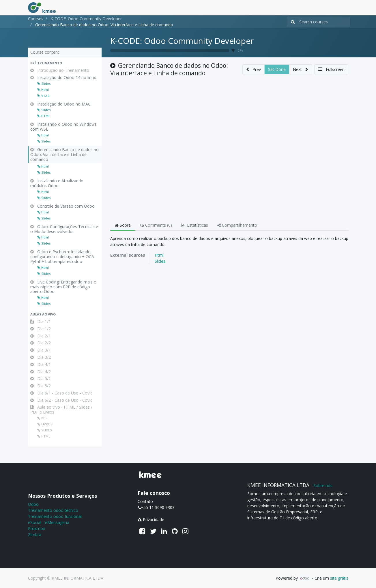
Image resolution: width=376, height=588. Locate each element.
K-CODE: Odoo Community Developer (182, 41)
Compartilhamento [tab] (237, 225)
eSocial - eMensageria (49, 522)
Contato (145, 501)
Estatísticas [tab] (195, 225)
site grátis (339, 578)
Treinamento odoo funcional (55, 516)
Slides (160, 261)
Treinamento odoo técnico (53, 510)
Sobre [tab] (123, 225)
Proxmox (37, 528)
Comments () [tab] (156, 225)
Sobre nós (323, 485)
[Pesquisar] (292, 22)
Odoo (33, 504)
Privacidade (154, 520)
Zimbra (35, 535)
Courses (36, 19)
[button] (65, 63)
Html (159, 255)
